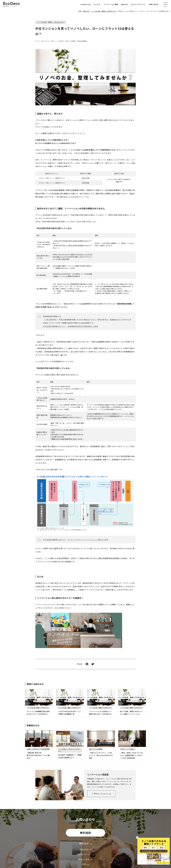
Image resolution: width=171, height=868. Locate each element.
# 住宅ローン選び (64, 41)
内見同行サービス (85, 854)
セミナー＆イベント (138, 4)
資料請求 (85, 844)
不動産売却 (85, 850)
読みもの (125, 4)
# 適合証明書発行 (82, 41)
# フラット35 (40, 41)
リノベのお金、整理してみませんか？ (104, 11)
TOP (80, 11)
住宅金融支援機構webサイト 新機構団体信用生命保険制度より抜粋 (71, 326)
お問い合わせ (154, 4)
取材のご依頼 (85, 859)
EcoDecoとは (86, 4)
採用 (85, 864)
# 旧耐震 (73, 41)
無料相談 (85, 833)
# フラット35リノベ (51, 41)
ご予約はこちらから (101, 794)
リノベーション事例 (111, 4)
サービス (97, 4)
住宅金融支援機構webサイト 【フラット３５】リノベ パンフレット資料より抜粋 (76, 540)
